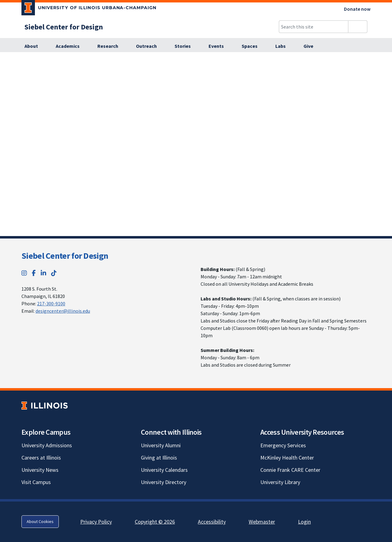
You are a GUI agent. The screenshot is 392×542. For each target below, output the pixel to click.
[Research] (111, 46)
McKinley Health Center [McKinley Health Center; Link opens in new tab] (287, 458)
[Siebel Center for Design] (64, 27)
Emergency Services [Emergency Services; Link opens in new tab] (283, 445)
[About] (35, 46)
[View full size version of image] (384, 59)
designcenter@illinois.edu (63, 311)
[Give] (308, 46)
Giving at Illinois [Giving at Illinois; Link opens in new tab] (159, 458)
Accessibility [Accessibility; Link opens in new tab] (212, 522)
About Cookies (40, 521)
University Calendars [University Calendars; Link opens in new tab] (164, 470)
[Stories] (186, 46)
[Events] (220, 46)
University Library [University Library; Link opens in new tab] (280, 482)
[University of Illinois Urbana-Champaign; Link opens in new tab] (89, 9)
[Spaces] (253, 46)
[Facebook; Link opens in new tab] (34, 273)
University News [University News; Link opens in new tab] (40, 470)
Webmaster (262, 522)
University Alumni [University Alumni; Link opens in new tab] (161, 445)
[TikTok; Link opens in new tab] (54, 273)
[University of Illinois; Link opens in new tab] (45, 405)
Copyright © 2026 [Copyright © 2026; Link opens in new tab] (155, 522)
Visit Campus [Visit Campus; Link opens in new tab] (36, 482)
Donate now (357, 9)
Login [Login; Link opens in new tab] (304, 522)
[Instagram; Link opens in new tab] (24, 273)
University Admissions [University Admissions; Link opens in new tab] (47, 445)
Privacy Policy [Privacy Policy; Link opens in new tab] (96, 522)
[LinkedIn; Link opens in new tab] (43, 273)
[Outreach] (150, 46)
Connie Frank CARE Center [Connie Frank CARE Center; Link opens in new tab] (290, 470)
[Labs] (284, 46)
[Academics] (71, 46)
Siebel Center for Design (65, 256)
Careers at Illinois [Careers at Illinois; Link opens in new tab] (41, 458)
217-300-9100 (51, 303)
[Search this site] (314, 27)
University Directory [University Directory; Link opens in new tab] (164, 482)
